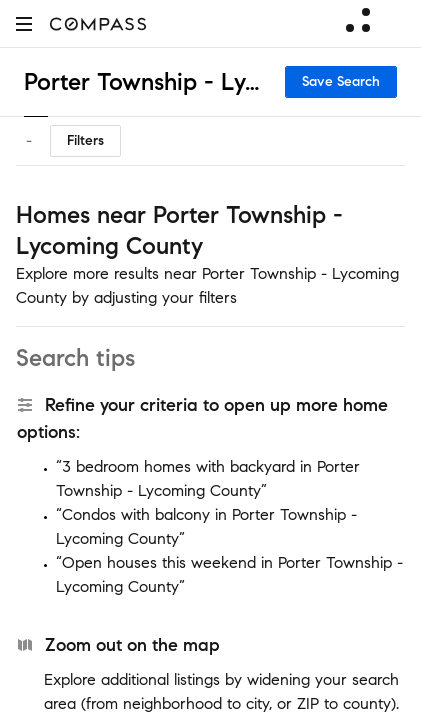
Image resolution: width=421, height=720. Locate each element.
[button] (24, 23)
